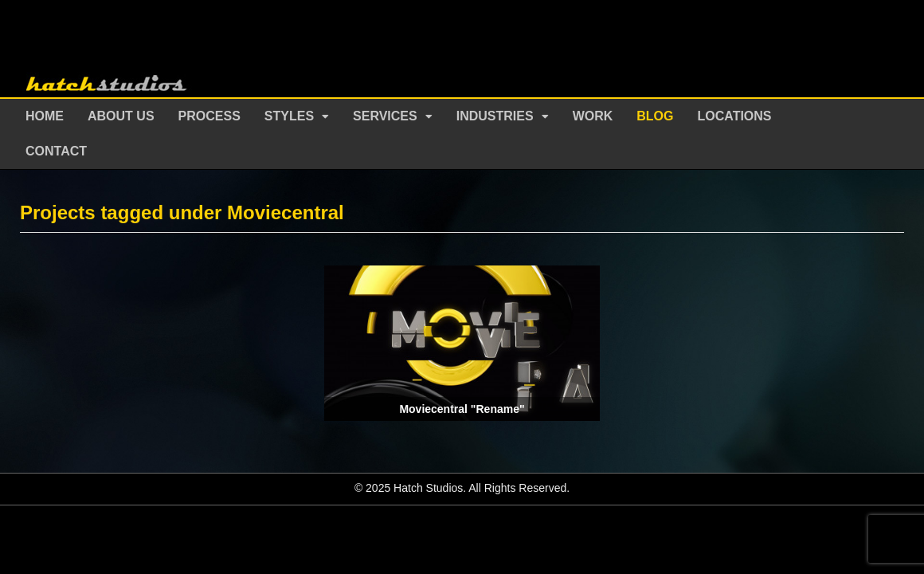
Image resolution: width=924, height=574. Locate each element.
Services (385, 116)
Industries (495, 116)
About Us (121, 116)
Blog (655, 116)
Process (209, 116)
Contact (56, 151)
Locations (735, 116)
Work (593, 116)
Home (45, 116)
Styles (289, 116)
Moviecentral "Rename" (462, 409)
